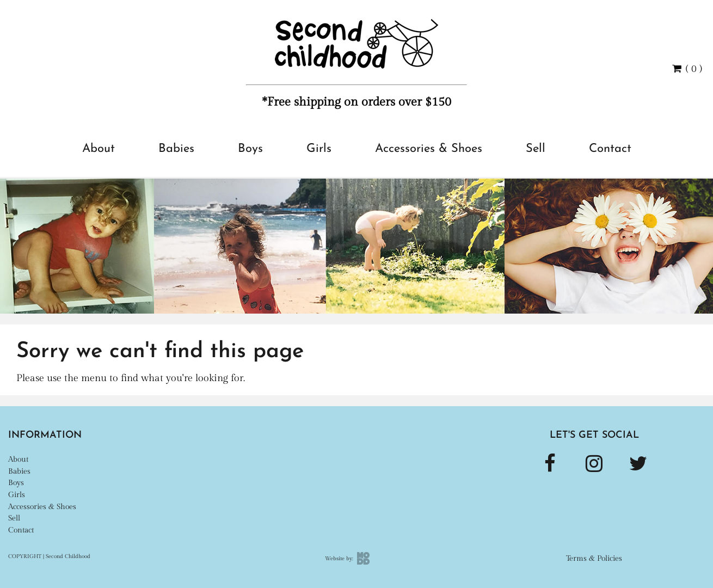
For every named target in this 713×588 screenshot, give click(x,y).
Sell (536, 149)
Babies (176, 149)
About (99, 149)
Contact (610, 149)
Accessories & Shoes (429, 149)
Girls (319, 149)
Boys (250, 149)
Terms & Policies (594, 558)
